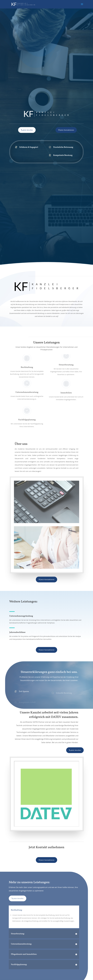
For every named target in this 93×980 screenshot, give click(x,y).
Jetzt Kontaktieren (67, 130)
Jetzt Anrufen (28, 130)
